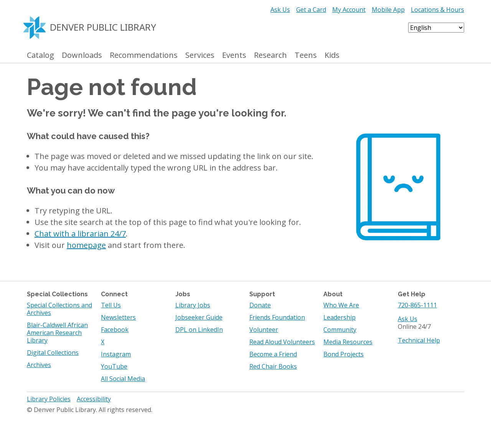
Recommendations (144, 55)
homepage (86, 245)
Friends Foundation (277, 317)
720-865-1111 (417, 305)
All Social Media (123, 379)
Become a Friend (273, 354)
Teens (306, 55)
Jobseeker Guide (199, 317)
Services (200, 55)
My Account (349, 10)
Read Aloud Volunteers (282, 342)
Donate (260, 305)
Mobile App (388, 10)
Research (270, 55)
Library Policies (49, 399)
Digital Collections (53, 353)
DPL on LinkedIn (199, 330)
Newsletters (118, 317)
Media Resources (348, 342)
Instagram (116, 354)
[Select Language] (436, 28)
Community (340, 330)
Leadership (339, 317)
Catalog (40, 55)
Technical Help (419, 340)
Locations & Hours (437, 10)
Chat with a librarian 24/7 (80, 234)
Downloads (82, 55)
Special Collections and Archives (59, 309)
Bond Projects (344, 354)
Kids (332, 55)
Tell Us (111, 305)
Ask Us (280, 10)
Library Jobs (193, 305)
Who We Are (341, 305)
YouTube (114, 366)
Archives (39, 365)
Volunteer (264, 330)
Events (234, 55)
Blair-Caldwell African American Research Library (57, 333)
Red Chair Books (273, 366)
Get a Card (311, 10)
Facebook (115, 330)
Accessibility (94, 399)
